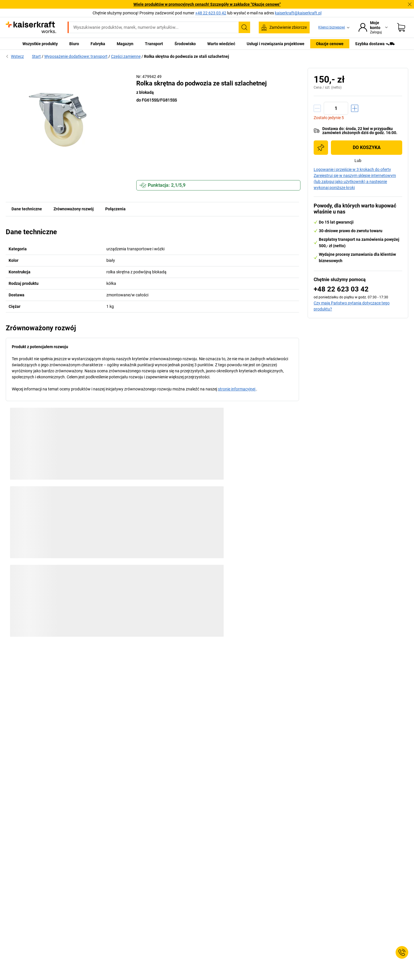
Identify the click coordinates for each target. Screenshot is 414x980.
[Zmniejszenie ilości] (317, 108)
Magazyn (125, 44)
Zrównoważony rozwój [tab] (74, 209)
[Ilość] (336, 108)
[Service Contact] (402, 952)
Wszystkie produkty (40, 44)
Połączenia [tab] (115, 209)
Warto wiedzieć (221, 44)
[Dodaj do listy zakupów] (321, 148)
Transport (154, 44)
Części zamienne (126, 56)
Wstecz (15, 56)
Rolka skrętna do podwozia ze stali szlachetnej (187, 56)
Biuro (74, 44)
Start (36, 56)
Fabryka (98, 44)
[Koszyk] (401, 27)
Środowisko (185, 44)
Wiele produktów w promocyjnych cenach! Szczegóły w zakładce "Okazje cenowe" (207, 4)
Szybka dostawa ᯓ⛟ (375, 44)
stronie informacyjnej (237, 389)
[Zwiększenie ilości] (355, 108)
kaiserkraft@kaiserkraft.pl (298, 13)
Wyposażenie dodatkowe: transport (76, 56)
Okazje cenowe (330, 44)
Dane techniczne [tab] (27, 209)
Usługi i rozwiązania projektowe (276, 44)
